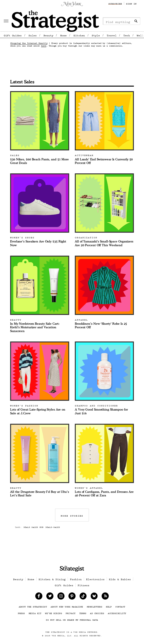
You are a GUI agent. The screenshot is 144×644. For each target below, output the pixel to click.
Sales (33, 35)
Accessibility (117, 613)
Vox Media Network (85, 631)
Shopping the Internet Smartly (29, 42)
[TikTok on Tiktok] (83, 596)
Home (63, 35)
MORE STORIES (72, 515)
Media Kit (35, 613)
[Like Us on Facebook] (39, 596)
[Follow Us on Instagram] (61, 596)
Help (109, 606)
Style (96, 35)
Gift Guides (13, 35)
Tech (127, 35)
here (44, 45)
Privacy (71, 613)
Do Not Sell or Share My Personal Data (72, 619)
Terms (83, 613)
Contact (120, 606)
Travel (112, 35)
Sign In (131, 3)
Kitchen (79, 35)
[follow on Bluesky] (94, 596)
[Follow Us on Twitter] (50, 596)
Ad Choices (97, 613)
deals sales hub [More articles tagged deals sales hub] (33, 527)
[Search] (136, 21)
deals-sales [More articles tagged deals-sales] (53, 527)
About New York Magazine (67, 606)
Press (21, 613)
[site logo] (72, 569)
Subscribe (115, 3)
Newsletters (95, 606)
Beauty (48, 35)
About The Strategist (33, 606)
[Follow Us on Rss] (105, 596)
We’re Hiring (53, 613)
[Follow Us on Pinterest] (72, 596)
